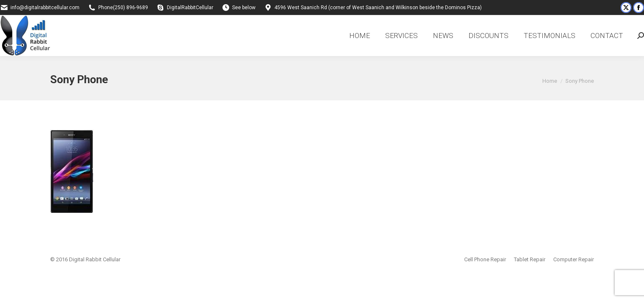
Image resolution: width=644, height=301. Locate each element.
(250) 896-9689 (130, 8)
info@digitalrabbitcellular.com (45, 8)
